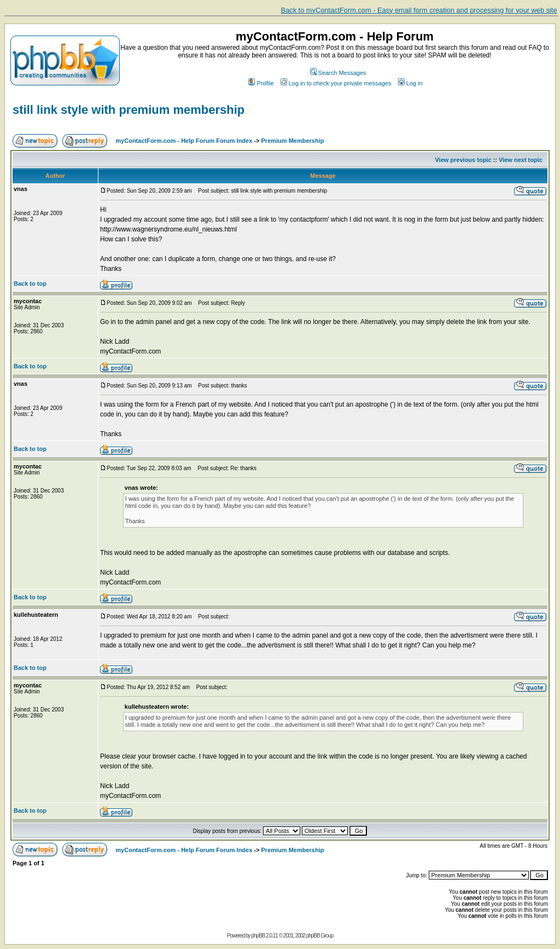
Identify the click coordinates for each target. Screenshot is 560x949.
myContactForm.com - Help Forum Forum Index (184, 141)
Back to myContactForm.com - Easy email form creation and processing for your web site (419, 10)
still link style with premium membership (129, 110)
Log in (410, 83)
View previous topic (463, 160)
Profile (261, 83)
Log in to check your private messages (336, 83)
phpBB (258, 936)
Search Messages (338, 73)
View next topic (521, 160)
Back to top (30, 283)
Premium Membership (293, 141)
